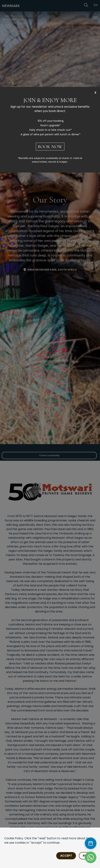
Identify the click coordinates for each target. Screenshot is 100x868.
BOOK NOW (50, 147)
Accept (66, 856)
